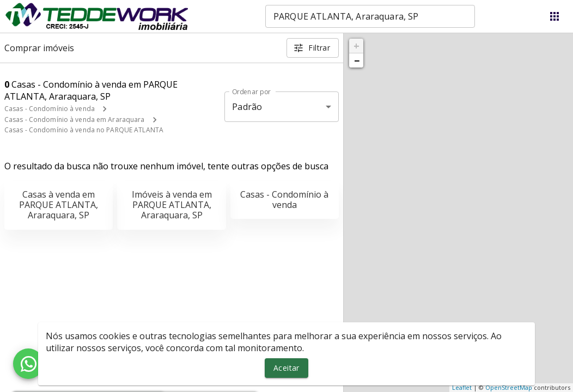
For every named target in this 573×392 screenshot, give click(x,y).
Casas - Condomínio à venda (50, 109)
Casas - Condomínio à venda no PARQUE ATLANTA (84, 130)
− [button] (357, 60)
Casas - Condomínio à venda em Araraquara (75, 120)
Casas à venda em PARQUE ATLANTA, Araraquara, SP (59, 205)
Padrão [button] (247, 107)
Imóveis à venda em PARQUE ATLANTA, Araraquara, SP (172, 205)
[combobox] (370, 16)
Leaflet (462, 387)
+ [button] (356, 46)
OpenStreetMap (509, 387)
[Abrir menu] (554, 16)
